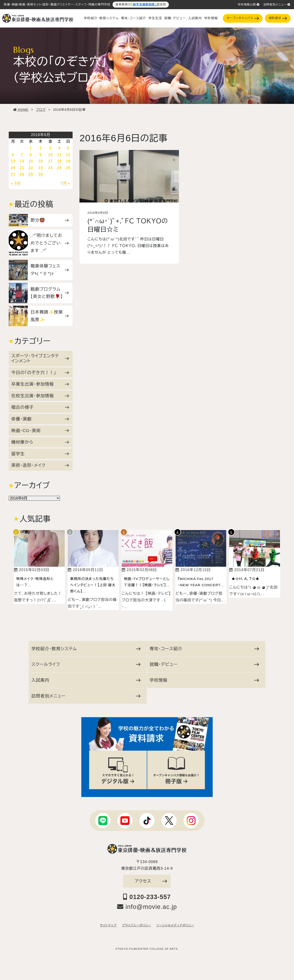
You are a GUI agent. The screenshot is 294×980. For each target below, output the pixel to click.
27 (13, 174)
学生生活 (155, 18)
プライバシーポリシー (137, 925)
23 (41, 168)
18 (59, 161)
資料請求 (278, 18)
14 (22, 161)
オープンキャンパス (243, 18)
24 (51, 168)
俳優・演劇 (40, 419)
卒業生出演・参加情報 (40, 384)
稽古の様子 (40, 407)
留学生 (40, 454)
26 (68, 168)
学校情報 (211, 18)
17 (51, 161)
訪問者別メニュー (277, 5)
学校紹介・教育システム (101, 18)
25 (59, 168)
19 (68, 161)
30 (41, 174)
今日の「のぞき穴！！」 (40, 373)
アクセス (151, 881)
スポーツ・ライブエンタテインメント (40, 358)
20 (13, 168)
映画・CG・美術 (40, 431)
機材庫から (40, 442)
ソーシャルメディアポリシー (175, 925)
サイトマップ (108, 925)
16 (41, 161)
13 (13, 161)
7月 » (66, 183)
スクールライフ (86, 664)
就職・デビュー (175, 18)
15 (31, 161)
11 (59, 155)
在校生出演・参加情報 (40, 396)
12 (68, 155)
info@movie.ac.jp (147, 907)
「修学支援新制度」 (144, 5)
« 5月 (16, 183)
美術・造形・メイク (40, 465)
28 (22, 174)
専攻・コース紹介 (134, 18)
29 (31, 174)
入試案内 (195, 18)
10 (51, 155)
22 (31, 168)
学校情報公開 (249, 5)
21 (22, 168)
